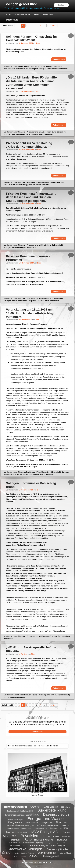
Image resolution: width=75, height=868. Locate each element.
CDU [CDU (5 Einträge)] (37, 814)
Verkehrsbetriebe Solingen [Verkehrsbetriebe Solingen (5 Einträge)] (25, 852)
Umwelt (26, 66)
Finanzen (22, 132)
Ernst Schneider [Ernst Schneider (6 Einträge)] (32, 822)
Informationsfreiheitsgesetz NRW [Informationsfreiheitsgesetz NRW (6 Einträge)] (45, 824)
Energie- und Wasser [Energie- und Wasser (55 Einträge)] (46, 818)
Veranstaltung (21, 185)
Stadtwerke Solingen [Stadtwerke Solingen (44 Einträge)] (25, 848)
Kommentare (30, 248)
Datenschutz (12, 20)
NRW (28, 135)
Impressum (48, 14)
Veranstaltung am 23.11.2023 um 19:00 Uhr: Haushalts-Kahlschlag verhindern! (30, 313)
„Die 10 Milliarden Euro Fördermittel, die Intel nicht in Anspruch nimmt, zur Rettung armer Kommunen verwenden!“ (32, 83)
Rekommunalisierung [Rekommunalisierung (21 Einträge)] (39, 839)
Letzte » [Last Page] (54, 26)
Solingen (42, 69)
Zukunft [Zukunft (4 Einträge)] (23, 856)
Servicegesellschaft (61, 695)
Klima (20, 66)
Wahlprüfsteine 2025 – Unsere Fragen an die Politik (36, 746)
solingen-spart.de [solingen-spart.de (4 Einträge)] (60, 842)
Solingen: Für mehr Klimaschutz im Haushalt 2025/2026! (31, 38)
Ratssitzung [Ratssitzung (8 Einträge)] (15, 839)
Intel (14, 135)
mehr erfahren (38, 732)
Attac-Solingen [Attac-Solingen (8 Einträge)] (51, 806)
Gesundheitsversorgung (28, 695)
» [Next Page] (48, 26)
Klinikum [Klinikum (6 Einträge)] (65, 824)
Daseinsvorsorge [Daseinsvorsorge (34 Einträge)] (56, 813)
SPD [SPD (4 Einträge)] (25, 845)
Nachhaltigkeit (32, 69)
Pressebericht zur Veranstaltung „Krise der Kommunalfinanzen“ (29, 145)
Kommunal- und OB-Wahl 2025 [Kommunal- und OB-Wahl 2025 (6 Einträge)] (19, 827)
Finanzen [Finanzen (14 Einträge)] (61, 821)
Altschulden (46, 132)
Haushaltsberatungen (54, 66)
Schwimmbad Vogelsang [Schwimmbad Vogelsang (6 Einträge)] (33, 842)
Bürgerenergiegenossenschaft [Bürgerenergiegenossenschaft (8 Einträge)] (18, 814)
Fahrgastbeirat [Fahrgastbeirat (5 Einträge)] (47, 822)
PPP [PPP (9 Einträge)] (14, 835)
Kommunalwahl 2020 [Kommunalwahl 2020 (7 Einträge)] (59, 827)
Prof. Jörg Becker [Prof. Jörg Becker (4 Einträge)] (53, 835)
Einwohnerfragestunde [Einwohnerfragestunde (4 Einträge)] (16, 819)
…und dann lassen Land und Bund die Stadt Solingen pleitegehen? (31, 197)
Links (37, 14)
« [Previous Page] (16, 26)
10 (40, 26)
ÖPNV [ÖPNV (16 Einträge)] (33, 855)
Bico (38, 43)
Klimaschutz (21, 69)
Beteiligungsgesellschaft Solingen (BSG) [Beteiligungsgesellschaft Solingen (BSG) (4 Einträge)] (20, 810)
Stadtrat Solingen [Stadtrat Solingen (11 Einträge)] (38, 844)
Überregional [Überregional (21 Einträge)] (50, 855)
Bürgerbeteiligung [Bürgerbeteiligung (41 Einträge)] (52, 809)
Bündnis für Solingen (61, 472)
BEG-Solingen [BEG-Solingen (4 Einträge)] (66, 806)
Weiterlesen (59, 60)
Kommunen (21, 135)
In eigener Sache (22, 14)
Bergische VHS (58, 183)
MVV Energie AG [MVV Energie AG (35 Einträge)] (45, 831)
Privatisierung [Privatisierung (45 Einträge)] (32, 835)
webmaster (37, 866)
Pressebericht (9, 185)
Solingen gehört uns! (21, 4)
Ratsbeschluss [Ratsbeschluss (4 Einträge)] (66, 835)
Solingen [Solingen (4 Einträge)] (49, 842)
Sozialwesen (31, 183)
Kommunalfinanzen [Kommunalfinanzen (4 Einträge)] (41, 827)
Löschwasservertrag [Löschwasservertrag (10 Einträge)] (16, 831)
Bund (54, 132)
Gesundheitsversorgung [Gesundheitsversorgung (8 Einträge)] (18, 824)
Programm (32, 301)
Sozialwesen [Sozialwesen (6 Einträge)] (15, 845)
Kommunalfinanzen (19, 301)
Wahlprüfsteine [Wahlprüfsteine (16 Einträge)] (47, 852)
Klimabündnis (9, 69)
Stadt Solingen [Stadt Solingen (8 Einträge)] (58, 845)
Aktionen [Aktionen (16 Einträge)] (35, 806)
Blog (8, 14)
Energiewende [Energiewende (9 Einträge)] (15, 821)
